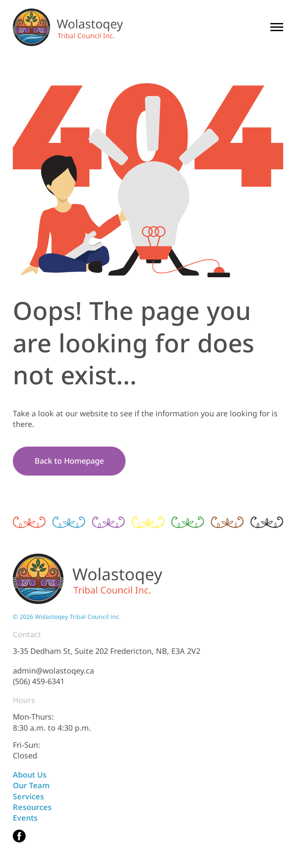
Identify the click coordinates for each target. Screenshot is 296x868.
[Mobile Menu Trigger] (277, 27)
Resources (32, 807)
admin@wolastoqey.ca (53, 671)
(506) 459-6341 (39, 681)
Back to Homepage (69, 461)
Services (28, 796)
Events (25, 818)
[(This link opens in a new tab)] (19, 836)
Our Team (31, 785)
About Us (30, 775)
